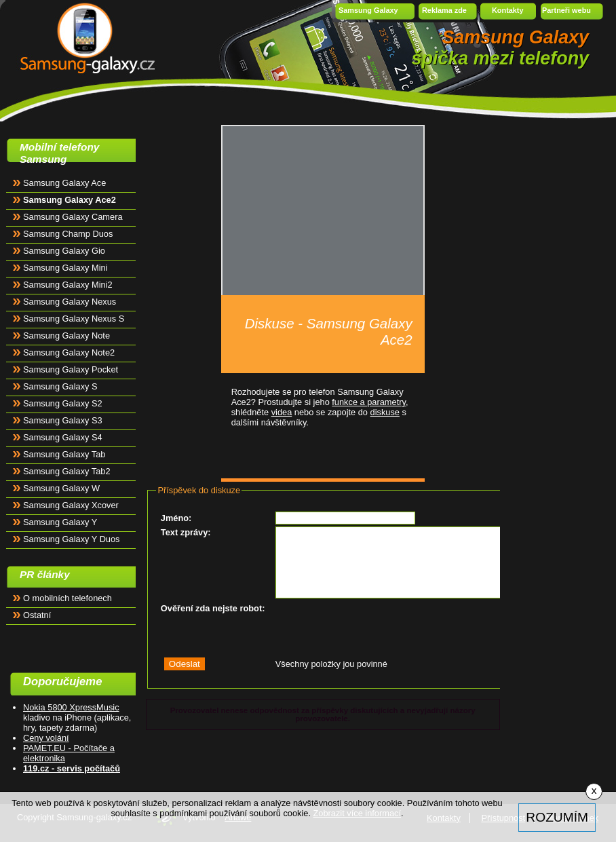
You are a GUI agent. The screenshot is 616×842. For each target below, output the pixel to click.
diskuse (385, 412)
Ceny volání (46, 738)
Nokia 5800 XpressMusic (71, 707)
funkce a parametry (369, 402)
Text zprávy (184, 532)
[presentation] (379, 629)
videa (282, 412)
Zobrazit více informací (357, 813)
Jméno (175, 518)
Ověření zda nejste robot (211, 608)
